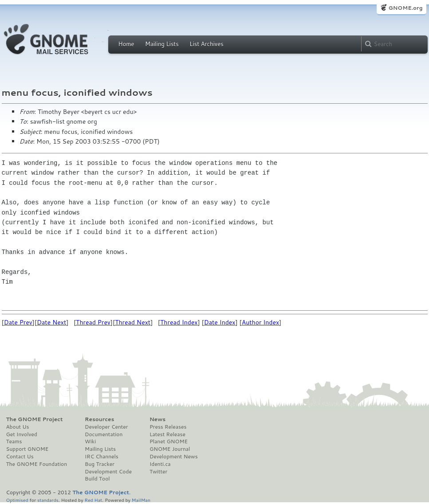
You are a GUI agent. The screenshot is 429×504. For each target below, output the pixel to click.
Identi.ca (160, 464)
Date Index (220, 322)
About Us (18, 427)
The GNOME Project (35, 419)
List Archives (206, 44)
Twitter (158, 472)
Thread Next (133, 322)
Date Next (51, 322)
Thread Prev (93, 322)
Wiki (90, 441)
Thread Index (179, 322)
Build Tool (97, 479)
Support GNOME (28, 449)
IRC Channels (102, 457)
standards (48, 500)
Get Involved (22, 434)
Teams (14, 441)
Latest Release (167, 434)
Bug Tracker (100, 464)
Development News (174, 457)
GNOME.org (405, 8)
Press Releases (168, 427)
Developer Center (106, 427)
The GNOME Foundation (37, 464)
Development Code (108, 472)
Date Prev (18, 322)
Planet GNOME (169, 441)
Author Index (260, 322)
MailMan (141, 500)
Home (126, 44)
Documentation (104, 434)
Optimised (17, 500)
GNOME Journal (170, 449)
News (157, 419)
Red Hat (93, 500)
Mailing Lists (162, 44)
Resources (99, 419)
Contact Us (20, 457)
